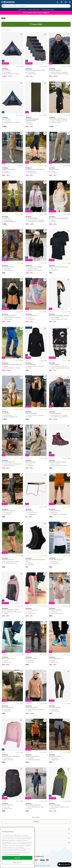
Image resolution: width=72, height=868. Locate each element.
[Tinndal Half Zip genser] (60, 545)
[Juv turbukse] (12, 203)
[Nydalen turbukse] (60, 154)
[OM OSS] (36, 833)
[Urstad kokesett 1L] (60, 350)
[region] (17, 848)
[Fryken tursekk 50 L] (12, 790)
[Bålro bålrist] (36, 496)
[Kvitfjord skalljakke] (60, 790)
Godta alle (17, 858)
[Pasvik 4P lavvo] (12, 105)
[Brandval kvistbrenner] (12, 447)
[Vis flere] (36, 822)
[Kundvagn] (66, 2)
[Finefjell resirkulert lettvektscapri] (36, 154)
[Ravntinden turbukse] (60, 741)
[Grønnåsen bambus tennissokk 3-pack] (36, 545)
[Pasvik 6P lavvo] (12, 55)
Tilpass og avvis (17, 863)
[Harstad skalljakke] (36, 350)
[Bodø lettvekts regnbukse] (36, 790)
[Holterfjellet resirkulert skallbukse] (12, 350)
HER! (45, 13)
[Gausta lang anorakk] (36, 693)
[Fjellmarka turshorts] (60, 496)
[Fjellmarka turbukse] (12, 252)
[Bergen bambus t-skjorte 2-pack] (60, 252)
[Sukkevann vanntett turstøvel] (60, 447)
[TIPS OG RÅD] (36, 838)
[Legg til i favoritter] (21, 34)
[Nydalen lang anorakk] (12, 154)
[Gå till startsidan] (8, 2)
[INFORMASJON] (36, 829)
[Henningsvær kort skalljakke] (36, 252)
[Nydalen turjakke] (36, 447)
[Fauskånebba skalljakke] (12, 301)
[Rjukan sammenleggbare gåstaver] (60, 301)
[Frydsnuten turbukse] (36, 644)
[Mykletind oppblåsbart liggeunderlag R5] (36, 105)
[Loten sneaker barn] (36, 301)
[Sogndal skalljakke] (36, 398)
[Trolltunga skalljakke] (60, 55)
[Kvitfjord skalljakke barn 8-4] (12, 595)
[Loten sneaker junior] (36, 595)
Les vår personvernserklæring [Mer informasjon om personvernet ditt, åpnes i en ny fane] (12, 854)
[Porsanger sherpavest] (60, 595)
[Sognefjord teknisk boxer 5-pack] (36, 55)
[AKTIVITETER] (36, 843)
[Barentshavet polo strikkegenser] (60, 203)
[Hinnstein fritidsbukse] (12, 496)
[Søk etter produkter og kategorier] (36, 6)
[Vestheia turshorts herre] (36, 741)
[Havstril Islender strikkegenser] (12, 741)
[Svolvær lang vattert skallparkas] (60, 105)
